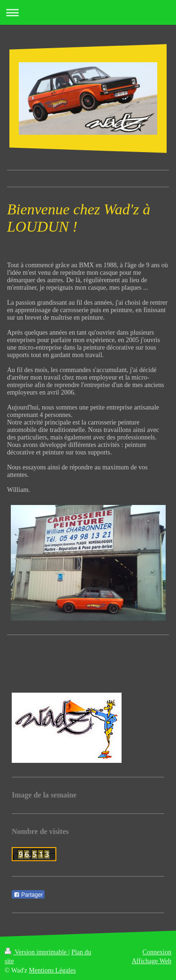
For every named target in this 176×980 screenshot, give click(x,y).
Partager (28, 895)
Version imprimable (37, 952)
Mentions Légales (52, 970)
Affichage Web (152, 961)
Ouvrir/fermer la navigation (88, 12)
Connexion (157, 952)
